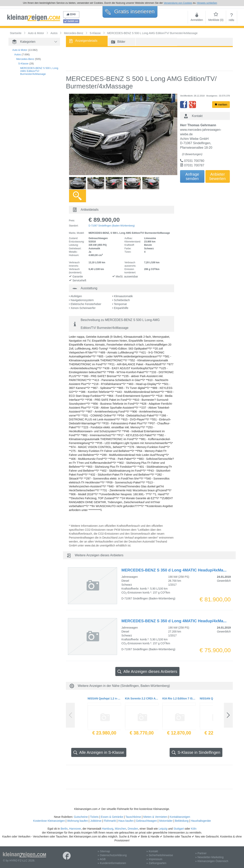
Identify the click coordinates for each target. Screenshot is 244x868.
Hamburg (108, 829)
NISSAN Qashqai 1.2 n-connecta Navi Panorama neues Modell (104, 698)
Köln (194, 829)
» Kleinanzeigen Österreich (212, 861)
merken (221, 105)
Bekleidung (182, 821)
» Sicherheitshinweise (160, 855)
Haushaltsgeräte (201, 821)
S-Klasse (23, 64)
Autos (18, 54)
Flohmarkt (110, 821)
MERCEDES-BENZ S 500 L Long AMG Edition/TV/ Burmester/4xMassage (39, 71)
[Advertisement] (28, 146)
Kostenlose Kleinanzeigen (49, 821)
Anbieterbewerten (218, 176)
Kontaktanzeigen (180, 817)
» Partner (201, 853)
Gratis (130, 12)
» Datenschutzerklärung (112, 855)
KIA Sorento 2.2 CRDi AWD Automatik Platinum (142, 698)
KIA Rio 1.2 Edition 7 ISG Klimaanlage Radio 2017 (179, 698)
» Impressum (154, 859)
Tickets (94, 817)
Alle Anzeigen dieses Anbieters (147, 672)
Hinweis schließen (207, 3)
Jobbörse (96, 821)
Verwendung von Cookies (178, 3)
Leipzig (163, 829)
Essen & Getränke (112, 817)
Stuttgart (179, 829)
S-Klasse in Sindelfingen (196, 753)
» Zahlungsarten (156, 863)
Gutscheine (81, 817)
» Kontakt (152, 851)
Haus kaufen (126, 821)
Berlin (64, 829)
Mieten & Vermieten (155, 817)
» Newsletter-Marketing (209, 857)
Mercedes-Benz (25, 59)
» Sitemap (104, 851)
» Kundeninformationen (112, 863)
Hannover (75, 829)
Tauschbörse (133, 817)
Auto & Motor (20, 50)
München (120, 829)
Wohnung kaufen (78, 821)
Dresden (133, 829)
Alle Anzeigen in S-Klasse (99, 753)
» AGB (102, 859)
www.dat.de (92, 545)
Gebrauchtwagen (146, 821)
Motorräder (166, 821)
